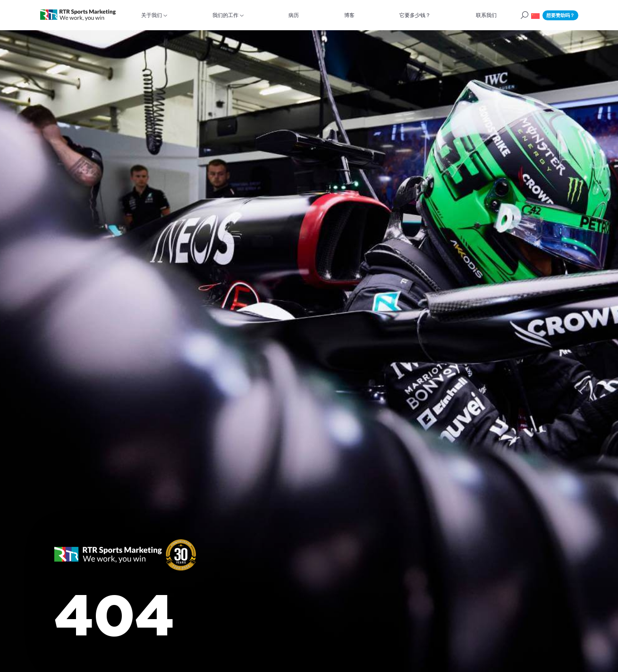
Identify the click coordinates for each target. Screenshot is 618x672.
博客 (349, 15)
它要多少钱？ (415, 15)
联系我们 (486, 15)
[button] (535, 15)
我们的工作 (225, 15)
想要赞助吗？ (560, 15)
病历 (294, 15)
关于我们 (152, 15)
